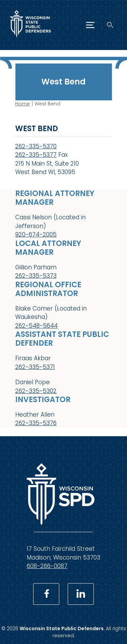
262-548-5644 (36, 325)
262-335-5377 (36, 155)
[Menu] (90, 25)
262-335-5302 (36, 391)
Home (23, 104)
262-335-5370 (36, 146)
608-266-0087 (47, 566)
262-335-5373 (36, 276)
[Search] (110, 25)
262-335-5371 (35, 367)
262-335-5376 (36, 423)
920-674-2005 (36, 234)
